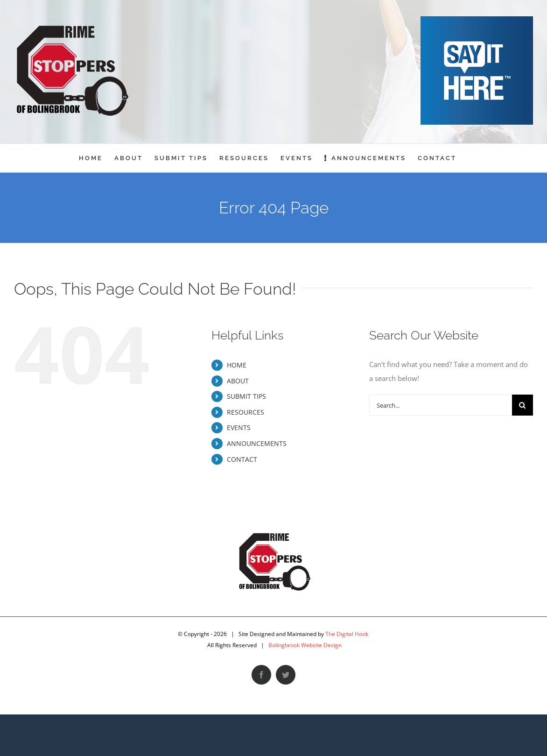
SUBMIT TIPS (246, 396)
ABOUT (238, 381)
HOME (237, 365)
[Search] (522, 405)
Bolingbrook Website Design (305, 645)
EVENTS (239, 427)
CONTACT (242, 459)
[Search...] (441, 405)
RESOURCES (245, 412)
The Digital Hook (347, 634)
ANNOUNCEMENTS (257, 443)
